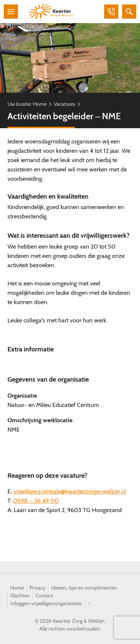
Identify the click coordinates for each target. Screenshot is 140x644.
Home (40, 104)
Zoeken (129, 12)
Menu (11, 12)
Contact (44, 596)
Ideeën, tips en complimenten (84, 588)
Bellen (111, 12)
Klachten (20, 596)
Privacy (38, 588)
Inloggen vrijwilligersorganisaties (46, 603)
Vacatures (65, 104)
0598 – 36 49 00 (36, 501)
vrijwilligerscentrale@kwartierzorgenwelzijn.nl (70, 491)
